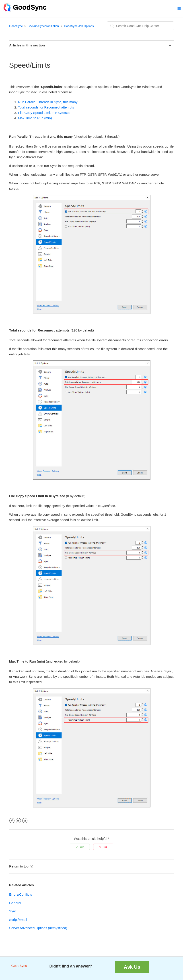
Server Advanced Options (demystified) (38, 928)
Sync (13, 911)
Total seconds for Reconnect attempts (46, 107)
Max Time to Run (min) (35, 118)
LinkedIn (25, 821)
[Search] (140, 26)
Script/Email (18, 920)
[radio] (80, 847)
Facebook (12, 821)
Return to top (21, 866)
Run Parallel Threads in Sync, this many (48, 102)
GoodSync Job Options (79, 26)
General (15, 903)
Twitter (18, 821)
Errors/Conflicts (21, 894)
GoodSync (16, 26)
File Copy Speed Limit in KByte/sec (44, 113)
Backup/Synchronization (43, 26)
